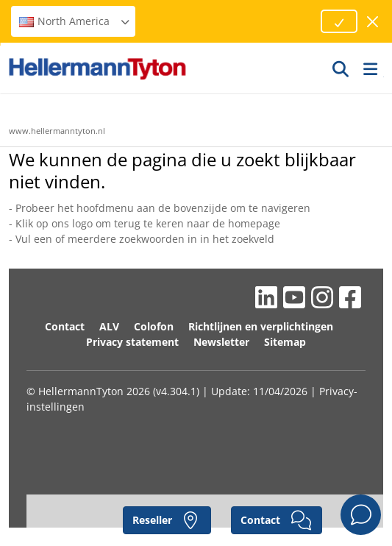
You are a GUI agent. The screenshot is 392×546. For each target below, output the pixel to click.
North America (75, 21)
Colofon (154, 326)
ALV (109, 326)
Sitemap (285, 342)
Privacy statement (132, 342)
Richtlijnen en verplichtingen (261, 326)
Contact (65, 326)
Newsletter (221, 342)
